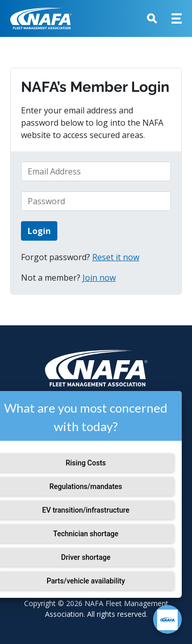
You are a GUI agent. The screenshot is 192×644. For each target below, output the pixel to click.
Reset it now (116, 257)
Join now (99, 278)
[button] (152, 18)
